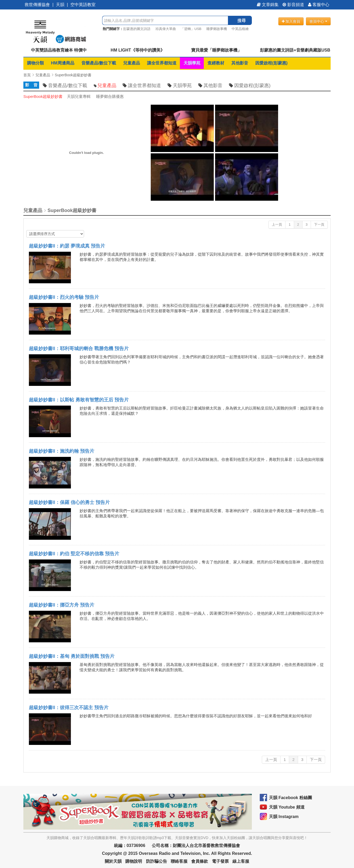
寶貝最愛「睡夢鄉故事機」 (216, 50)
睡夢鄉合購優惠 (110, 96)
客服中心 (319, 5)
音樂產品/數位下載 (99, 63)
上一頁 (277, 224)
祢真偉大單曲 (166, 29)
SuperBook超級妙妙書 (73, 75)
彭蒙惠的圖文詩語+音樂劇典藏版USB (295, 50)
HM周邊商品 (63, 63)
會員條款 (200, 861)
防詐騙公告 (157, 861)
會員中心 (318, 21)
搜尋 (242, 20)
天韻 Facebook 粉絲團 (290, 798)
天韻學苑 (192, 63)
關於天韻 (113, 861)
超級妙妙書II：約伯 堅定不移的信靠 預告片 (74, 554)
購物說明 (134, 861)
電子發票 (220, 861)
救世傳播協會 (37, 5)
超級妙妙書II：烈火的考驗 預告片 (64, 297)
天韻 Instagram (284, 817)
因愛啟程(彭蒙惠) (271, 63)
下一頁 (319, 224)
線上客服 (241, 861)
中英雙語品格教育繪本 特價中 (59, 50)
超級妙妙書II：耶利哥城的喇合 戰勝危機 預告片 (79, 349)
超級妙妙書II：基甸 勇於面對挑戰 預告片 (72, 656)
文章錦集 (268, 5)
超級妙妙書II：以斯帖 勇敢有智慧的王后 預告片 (79, 400)
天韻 (60, 5)
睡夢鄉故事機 (217, 29)
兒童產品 (132, 63)
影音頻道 (293, 5)
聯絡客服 (179, 861)
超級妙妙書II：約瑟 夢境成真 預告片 (67, 246)
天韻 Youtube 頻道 (287, 807)
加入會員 (291, 21)
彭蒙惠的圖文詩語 (137, 29)
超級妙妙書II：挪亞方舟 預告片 (62, 605)
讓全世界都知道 (162, 63)
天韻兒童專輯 (79, 96)
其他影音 (240, 63)
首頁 (27, 75)
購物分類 (35, 63)
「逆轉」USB (191, 29)
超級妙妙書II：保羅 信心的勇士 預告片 (69, 502)
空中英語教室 (83, 5)
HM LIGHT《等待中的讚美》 (137, 50)
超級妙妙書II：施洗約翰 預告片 (62, 451)
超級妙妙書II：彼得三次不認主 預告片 (69, 708)
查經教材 (216, 63)
